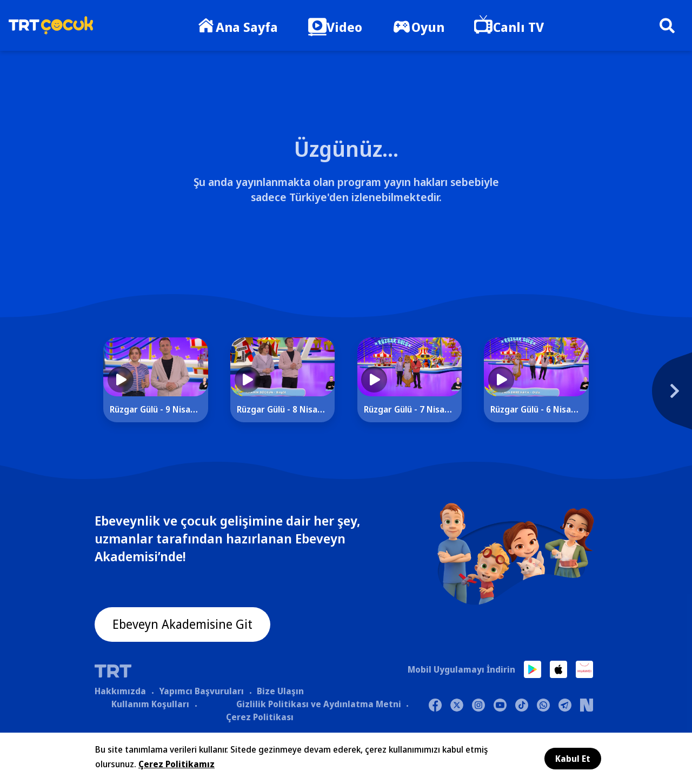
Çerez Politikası (260, 717)
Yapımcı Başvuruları (201, 692)
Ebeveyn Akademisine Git (185, 625)
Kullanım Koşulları (150, 705)
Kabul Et (573, 759)
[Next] (624, 396)
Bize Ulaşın (280, 692)
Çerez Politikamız (177, 764)
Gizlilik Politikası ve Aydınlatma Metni (319, 705)
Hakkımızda (120, 692)
